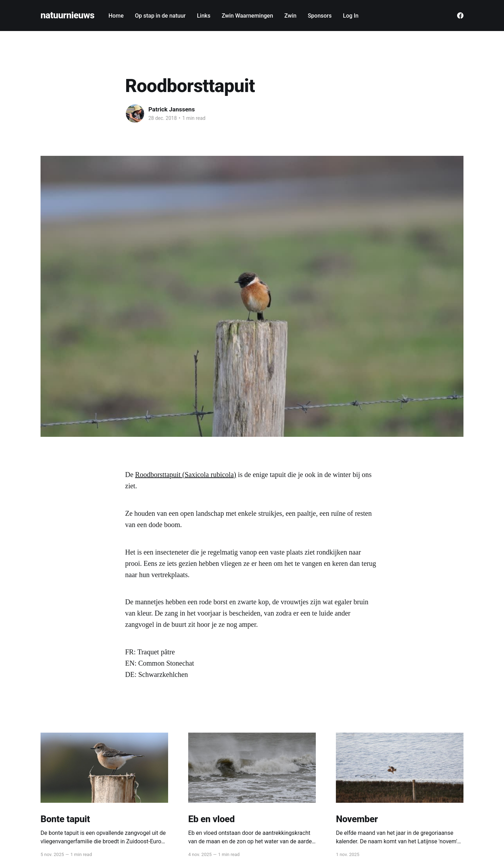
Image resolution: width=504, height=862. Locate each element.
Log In (351, 16)
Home (116, 16)
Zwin (290, 16)
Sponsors (320, 16)
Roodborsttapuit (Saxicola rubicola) (186, 475)
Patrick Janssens (172, 109)
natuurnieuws (67, 15)
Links (204, 16)
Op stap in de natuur (160, 16)
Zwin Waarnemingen (247, 16)
